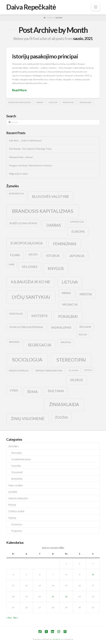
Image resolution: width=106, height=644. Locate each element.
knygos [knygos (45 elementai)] (56, 268)
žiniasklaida (85, 102)
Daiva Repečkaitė (31, 7)
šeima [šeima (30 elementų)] (33, 392)
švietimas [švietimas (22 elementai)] (56, 391)
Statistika (16, 466)
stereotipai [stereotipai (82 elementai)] (71, 360)
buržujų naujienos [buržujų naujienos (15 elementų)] (23, 223)
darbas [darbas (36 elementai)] (54, 225)
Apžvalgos (14, 446)
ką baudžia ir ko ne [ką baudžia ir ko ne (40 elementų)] (31, 282)
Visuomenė (17, 472)
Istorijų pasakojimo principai (45, 56)
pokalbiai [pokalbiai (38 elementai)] (68, 316)
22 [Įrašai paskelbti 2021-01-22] (66, 596)
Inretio (56, 639)
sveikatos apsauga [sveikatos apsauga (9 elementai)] (19, 371)
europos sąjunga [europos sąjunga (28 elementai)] (27, 243)
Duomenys (17, 524)
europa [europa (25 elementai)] (78, 231)
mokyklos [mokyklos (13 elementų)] (16, 314)
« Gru (9, 618)
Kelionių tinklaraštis (18, 498)
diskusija (53, 102)
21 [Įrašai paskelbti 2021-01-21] (53, 596)
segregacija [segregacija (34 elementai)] (40, 345)
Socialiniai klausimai (21, 459)
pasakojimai (68, 102)
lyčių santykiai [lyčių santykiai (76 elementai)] (31, 297)
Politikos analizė (16, 511)
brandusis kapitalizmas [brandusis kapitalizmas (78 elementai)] (43, 211)
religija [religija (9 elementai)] (83, 335)
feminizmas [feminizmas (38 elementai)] (65, 244)
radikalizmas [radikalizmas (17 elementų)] (61, 328)
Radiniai (12, 518)
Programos (17, 531)
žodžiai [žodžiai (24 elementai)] (61, 417)
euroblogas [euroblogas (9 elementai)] (77, 222)
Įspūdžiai (13, 492)
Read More (19, 90)
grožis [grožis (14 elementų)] (33, 254)
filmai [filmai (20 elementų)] (15, 255)
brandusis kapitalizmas (20, 102)
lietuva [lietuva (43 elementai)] (70, 282)
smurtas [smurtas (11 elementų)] (66, 342)
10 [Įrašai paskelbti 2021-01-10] (93, 574)
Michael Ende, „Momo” (21, 157)
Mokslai (12, 505)
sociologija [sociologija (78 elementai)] (27, 360)
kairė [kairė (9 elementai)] (12, 265)
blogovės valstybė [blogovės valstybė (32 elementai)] (50, 196)
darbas (40, 102)
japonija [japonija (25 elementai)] (77, 256)
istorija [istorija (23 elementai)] (53, 256)
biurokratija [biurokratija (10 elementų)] (16, 194)
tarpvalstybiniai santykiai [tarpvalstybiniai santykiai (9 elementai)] (48, 371)
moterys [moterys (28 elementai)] (40, 316)
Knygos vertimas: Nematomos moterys (31, 165)
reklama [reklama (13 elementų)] (85, 327)
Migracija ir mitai (18, 174)
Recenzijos (17, 453)
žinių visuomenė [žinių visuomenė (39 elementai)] (28, 419)
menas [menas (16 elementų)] (66, 293)
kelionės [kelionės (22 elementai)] (30, 267)
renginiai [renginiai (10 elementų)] (14, 342)
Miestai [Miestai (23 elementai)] (86, 294)
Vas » (16, 618)
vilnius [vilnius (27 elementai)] (76, 380)
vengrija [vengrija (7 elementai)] (88, 370)
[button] (96, 7)
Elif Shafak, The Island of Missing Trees (30, 149)
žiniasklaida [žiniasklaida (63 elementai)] (64, 404)
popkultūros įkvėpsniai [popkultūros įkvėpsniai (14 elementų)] (26, 327)
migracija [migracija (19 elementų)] (70, 304)
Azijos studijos (16, 485)
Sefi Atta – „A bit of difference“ (25, 140)
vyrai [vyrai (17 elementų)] (14, 390)
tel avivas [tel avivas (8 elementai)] (73, 370)
